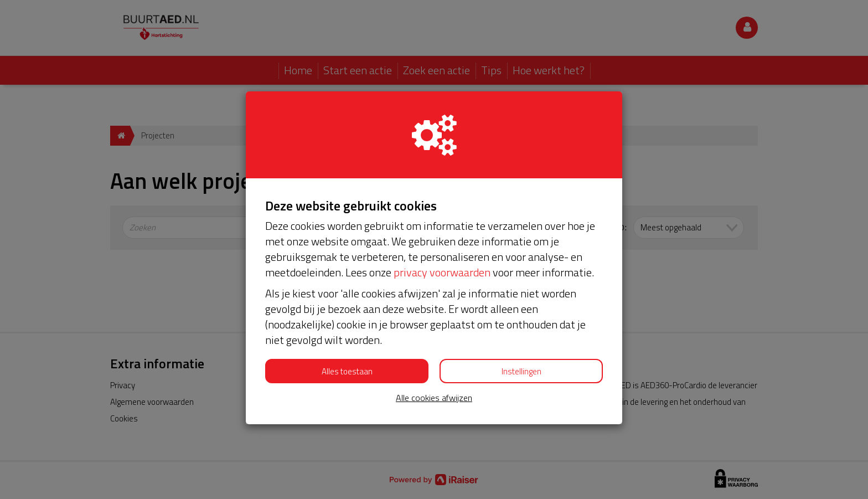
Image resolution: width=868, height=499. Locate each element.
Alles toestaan (347, 371)
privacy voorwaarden (442, 272)
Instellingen (521, 371)
